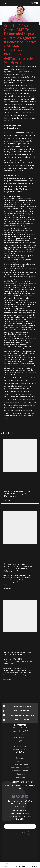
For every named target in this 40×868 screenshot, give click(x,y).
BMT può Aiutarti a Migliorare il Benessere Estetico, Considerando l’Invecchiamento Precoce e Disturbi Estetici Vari (18, 567)
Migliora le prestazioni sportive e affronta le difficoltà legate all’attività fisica (17, 494)
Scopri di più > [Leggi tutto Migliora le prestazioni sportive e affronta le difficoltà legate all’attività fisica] (7, 500)
